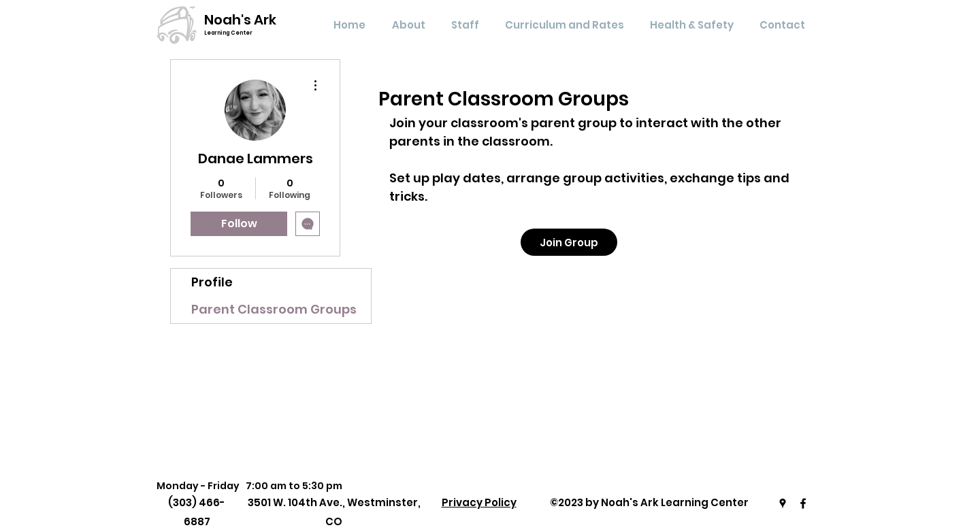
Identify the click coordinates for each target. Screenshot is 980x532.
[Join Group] (569, 242)
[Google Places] (783, 503)
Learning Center (228, 33)
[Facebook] (803, 503)
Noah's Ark (240, 20)
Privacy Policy (479, 502)
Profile (212, 282)
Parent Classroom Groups (274, 309)
